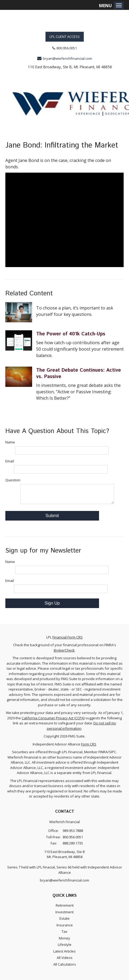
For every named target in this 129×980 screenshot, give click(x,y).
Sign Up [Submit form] (52, 603)
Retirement (65, 905)
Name (10, 442)
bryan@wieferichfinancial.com (67, 58)
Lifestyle (65, 945)
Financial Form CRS (68, 637)
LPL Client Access (65, 37)
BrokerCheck (64, 650)
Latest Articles (64, 951)
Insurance (65, 925)
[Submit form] (52, 516)
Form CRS (89, 744)
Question (13, 480)
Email (10, 461)
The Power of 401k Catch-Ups (71, 334)
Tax (64, 931)
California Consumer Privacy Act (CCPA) (53, 718)
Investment (64, 912)
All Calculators (65, 964)
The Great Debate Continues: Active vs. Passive (79, 374)
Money (64, 938)
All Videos (65, 958)
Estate (64, 918)
